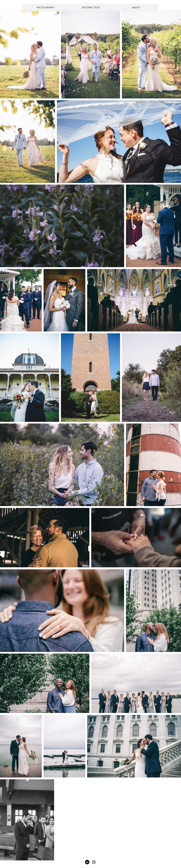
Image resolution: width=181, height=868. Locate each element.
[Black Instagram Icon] (94, 862)
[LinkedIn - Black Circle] (87, 862)
